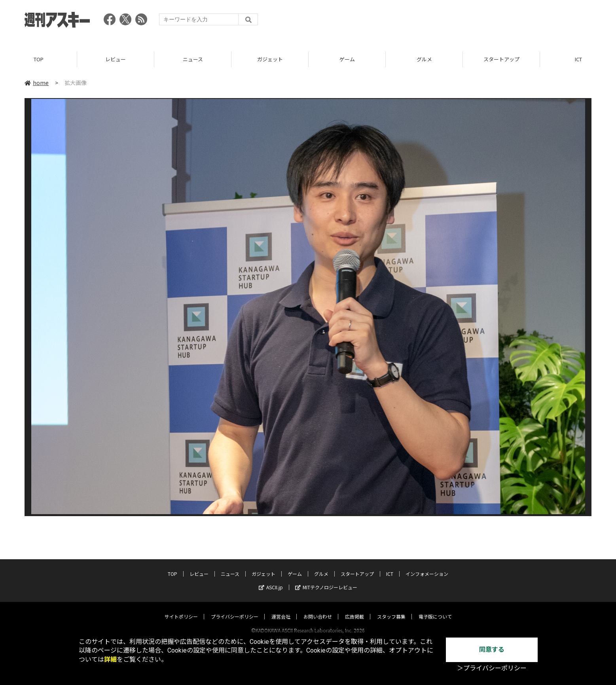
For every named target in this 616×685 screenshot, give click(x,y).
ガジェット (270, 59)
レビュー (116, 59)
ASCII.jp (271, 580)
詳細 (110, 659)
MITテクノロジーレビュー (326, 580)
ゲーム (347, 59)
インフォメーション (427, 566)
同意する (492, 650)
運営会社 (281, 609)
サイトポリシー (181, 609)
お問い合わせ (318, 609)
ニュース (193, 59)
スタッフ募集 (391, 609)
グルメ (424, 59)
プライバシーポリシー (235, 609)
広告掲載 (354, 609)
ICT (390, 566)
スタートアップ (501, 59)
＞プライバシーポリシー (492, 668)
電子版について (435, 609)
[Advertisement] (447, 22)
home (37, 83)
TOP (39, 59)
